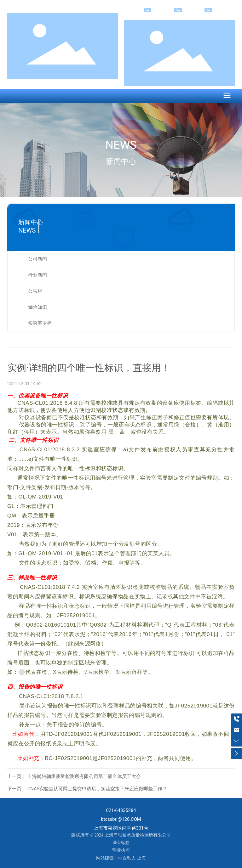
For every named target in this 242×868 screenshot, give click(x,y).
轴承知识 (37, 307)
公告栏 (35, 291)
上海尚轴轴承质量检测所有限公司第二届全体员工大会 (84, 776)
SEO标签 (121, 843)
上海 (141, 858)
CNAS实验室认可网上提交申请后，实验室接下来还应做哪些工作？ (97, 789)
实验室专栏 (40, 323)
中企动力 (127, 858)
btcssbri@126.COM (121, 819)
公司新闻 (37, 259)
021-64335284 (121, 810)
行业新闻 (37, 275)
